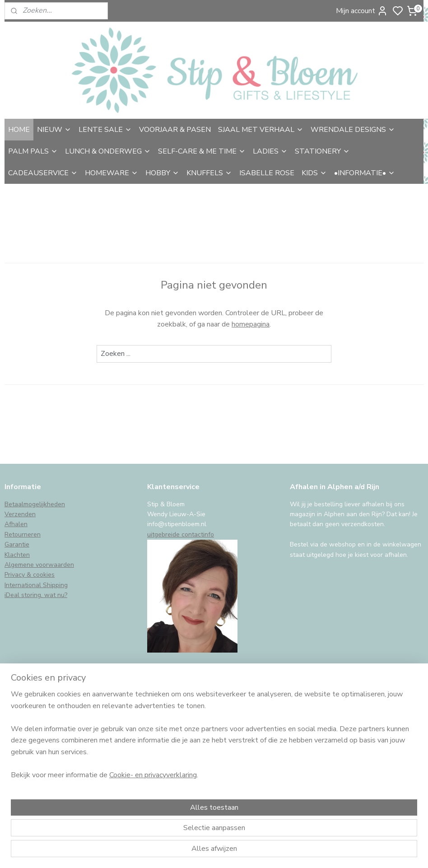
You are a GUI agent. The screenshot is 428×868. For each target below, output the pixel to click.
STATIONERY (322, 151)
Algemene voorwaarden (39, 565)
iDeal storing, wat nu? (36, 595)
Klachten (17, 555)
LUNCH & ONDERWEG (108, 151)
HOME (19, 130)
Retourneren (23, 534)
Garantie (17, 544)
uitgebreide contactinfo (181, 534)
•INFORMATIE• (365, 173)
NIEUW (54, 130)
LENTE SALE (105, 130)
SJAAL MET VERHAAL (261, 130)
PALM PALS (33, 151)
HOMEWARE (112, 173)
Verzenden (20, 514)
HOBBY (162, 173)
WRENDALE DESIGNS (353, 130)
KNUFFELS (209, 173)
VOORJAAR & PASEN (175, 130)
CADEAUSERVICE (43, 173)
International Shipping (36, 585)
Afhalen (16, 524)
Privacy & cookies (30, 575)
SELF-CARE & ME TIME (202, 151)
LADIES (270, 151)
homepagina (251, 325)
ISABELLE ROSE (267, 173)
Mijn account (362, 11)
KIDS (314, 173)
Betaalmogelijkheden (35, 504)
